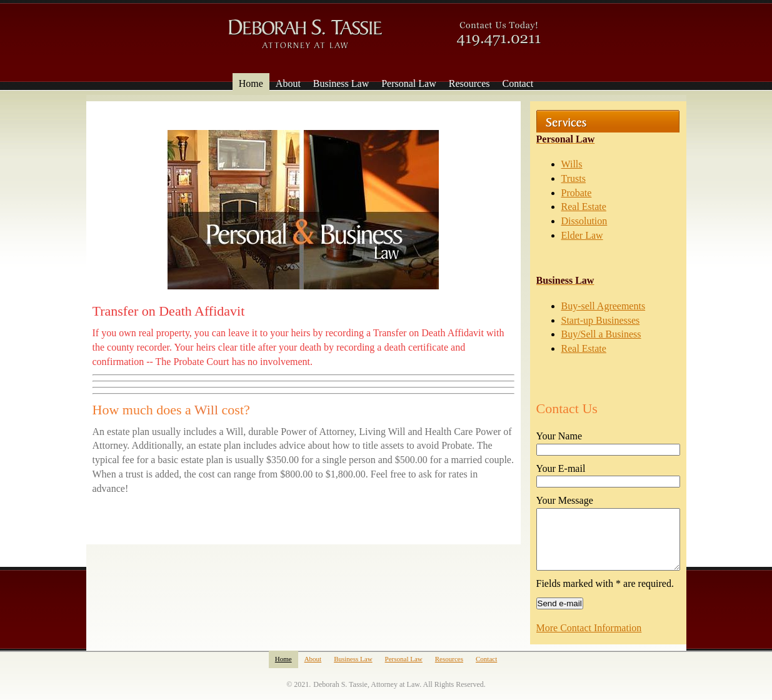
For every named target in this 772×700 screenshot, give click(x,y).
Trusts (574, 178)
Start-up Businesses (601, 320)
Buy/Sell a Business (601, 334)
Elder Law (582, 235)
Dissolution (584, 221)
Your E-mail (561, 468)
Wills (572, 164)
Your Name (559, 436)
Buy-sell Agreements (604, 306)
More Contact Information (589, 628)
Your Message (565, 500)
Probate (577, 193)
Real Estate (584, 207)
